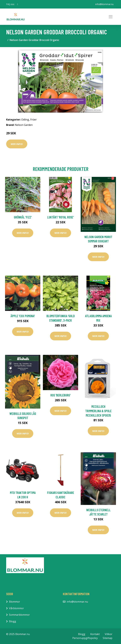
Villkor (109, 634)
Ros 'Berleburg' (60, 395)
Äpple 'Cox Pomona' (23, 316)
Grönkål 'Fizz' (23, 217)
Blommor (14, 602)
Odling (25, 120)
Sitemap (108, 638)
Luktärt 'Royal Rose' (60, 217)
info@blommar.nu (104, 4)
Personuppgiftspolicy (85, 638)
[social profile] (18, 4)
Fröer (33, 120)
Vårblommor (16, 608)
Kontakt (95, 634)
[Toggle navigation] (111, 17)
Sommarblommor (19, 615)
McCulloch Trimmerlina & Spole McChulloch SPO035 (98, 411)
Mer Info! (17, 144)
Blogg (13, 621)
